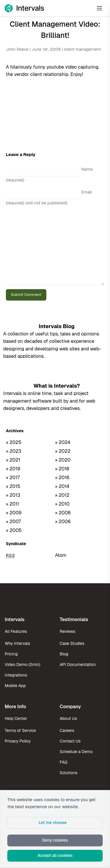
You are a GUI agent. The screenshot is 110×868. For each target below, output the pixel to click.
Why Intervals (17, 643)
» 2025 (14, 442)
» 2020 (63, 460)
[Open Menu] (99, 8)
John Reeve (17, 49)
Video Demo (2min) (22, 664)
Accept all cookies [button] (55, 855)
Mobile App (15, 686)
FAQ (64, 762)
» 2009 (14, 513)
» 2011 (12, 504)
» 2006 (63, 522)
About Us (68, 718)
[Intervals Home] (24, 8)
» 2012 (62, 495)
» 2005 (14, 530)
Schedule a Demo (76, 752)
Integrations (16, 675)
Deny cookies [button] (55, 840)
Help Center (16, 718)
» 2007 (13, 522)
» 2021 (13, 460)
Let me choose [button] (53, 823)
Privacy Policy (18, 741)
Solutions (69, 773)
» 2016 (62, 478)
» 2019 (13, 469)
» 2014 (62, 486)
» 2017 (13, 478)
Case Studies (72, 643)
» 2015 (13, 486)
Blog (64, 654)
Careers (67, 730)
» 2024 (63, 442)
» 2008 (63, 513)
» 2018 (62, 469)
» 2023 (13, 451)
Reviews (68, 631)
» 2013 (13, 495)
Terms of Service (20, 730)
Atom (61, 555)
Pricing (11, 654)
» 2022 (63, 451)
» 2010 (62, 504)
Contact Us (70, 741)
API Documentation (78, 664)
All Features (16, 631)
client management (82, 49)
